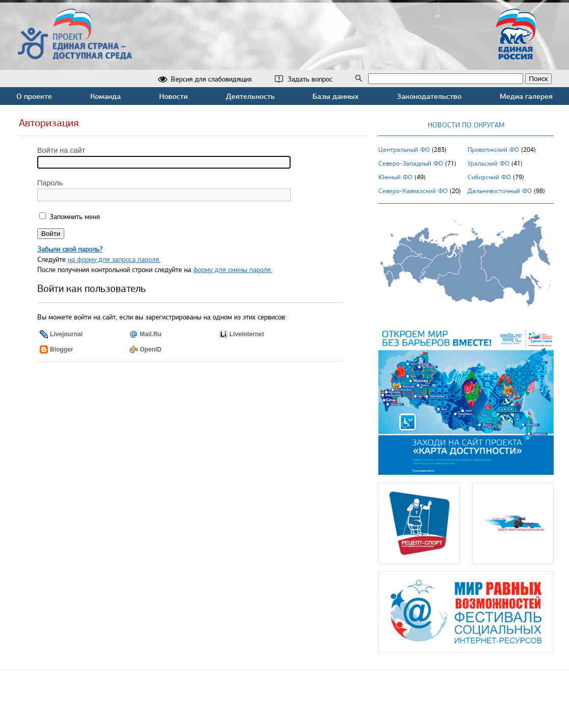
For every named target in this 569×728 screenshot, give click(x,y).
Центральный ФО (404, 150)
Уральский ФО (488, 164)
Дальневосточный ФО (500, 191)
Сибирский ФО (489, 177)
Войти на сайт (61, 150)
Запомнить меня (74, 217)
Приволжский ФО (493, 150)
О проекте (34, 96)
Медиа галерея (526, 96)
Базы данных (335, 96)
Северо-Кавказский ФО (413, 191)
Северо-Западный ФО (411, 164)
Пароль (50, 183)
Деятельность (250, 96)
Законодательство (429, 96)
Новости (173, 96)
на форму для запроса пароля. (114, 260)
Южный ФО (395, 177)
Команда (106, 96)
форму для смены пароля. (233, 270)
